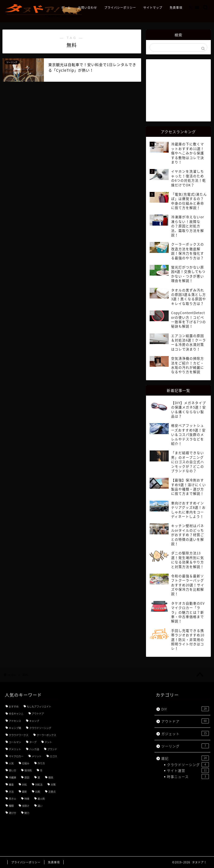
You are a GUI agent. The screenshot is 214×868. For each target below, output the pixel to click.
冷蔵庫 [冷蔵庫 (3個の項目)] (12, 777)
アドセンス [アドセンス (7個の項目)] (15, 721)
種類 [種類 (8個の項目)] (11, 806)
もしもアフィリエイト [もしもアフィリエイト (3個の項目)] (39, 706)
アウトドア (185, 721)
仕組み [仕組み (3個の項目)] (26, 763)
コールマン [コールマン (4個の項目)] (15, 742)
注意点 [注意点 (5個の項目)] (52, 792)
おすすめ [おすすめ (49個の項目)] (14, 706)
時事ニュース (188, 777)
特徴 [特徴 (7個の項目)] (27, 799)
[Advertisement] (180, 90)
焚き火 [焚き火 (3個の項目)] (12, 799)
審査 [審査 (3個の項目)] (11, 784)
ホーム (66, 8)
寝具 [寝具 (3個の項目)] (51, 777)
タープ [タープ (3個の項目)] (33, 742)
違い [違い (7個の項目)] (40, 806)
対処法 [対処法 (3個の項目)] (39, 784)
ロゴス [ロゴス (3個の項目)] (53, 756)
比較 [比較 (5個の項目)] (38, 792)
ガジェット (185, 733)
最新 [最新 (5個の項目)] (24, 792)
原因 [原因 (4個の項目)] (27, 777)
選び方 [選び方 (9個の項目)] (12, 813)
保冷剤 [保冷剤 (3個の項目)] (28, 770)
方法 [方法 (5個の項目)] (11, 792)
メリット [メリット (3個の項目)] (37, 756)
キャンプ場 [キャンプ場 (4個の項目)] (15, 728)
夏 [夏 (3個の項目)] (39, 777)
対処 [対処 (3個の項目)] (24, 784)
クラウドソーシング (188, 765)
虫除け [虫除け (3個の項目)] (26, 806)
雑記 (185, 758)
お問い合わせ (88, 8)
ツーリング (185, 746)
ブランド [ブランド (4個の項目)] (52, 749)
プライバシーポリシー (120, 8)
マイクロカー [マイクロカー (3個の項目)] (16, 756)
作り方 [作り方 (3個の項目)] (41, 763)
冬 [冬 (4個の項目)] (41, 770)
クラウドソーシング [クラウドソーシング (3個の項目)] (40, 728)
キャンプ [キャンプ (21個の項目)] (34, 721)
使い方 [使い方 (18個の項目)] (12, 770)
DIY (185, 709)
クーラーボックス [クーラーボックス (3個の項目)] (46, 735)
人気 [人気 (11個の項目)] (11, 763)
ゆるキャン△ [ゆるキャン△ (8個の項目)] (16, 713)
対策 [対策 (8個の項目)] (53, 784)
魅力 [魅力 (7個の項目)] (27, 813)
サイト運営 (188, 770)
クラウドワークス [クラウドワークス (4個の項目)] (19, 735)
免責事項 (176, 8)
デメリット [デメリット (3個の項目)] (15, 749)
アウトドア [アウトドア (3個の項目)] (38, 713)
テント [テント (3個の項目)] (48, 742)
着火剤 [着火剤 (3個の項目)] (41, 799)
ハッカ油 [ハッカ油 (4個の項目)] (34, 749)
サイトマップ (153, 8)
